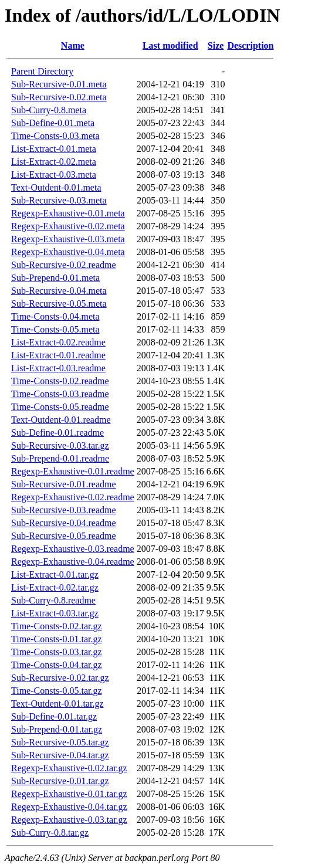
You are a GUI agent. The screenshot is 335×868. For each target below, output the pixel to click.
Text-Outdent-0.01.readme (61, 420)
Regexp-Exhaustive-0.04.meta (68, 252)
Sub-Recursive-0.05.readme (64, 536)
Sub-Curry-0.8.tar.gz (50, 833)
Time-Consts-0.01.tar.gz (57, 639)
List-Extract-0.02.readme (58, 342)
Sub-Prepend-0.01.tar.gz (57, 729)
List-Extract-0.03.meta (54, 174)
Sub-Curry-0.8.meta (49, 110)
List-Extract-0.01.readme (58, 355)
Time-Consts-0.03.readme (60, 394)
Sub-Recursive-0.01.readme (64, 484)
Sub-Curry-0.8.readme (53, 600)
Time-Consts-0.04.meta (55, 316)
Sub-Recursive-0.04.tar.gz (60, 755)
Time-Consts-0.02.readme (60, 381)
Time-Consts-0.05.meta (55, 329)
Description (250, 45)
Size (216, 45)
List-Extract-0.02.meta (54, 162)
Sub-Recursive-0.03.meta (59, 200)
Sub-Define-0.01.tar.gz (54, 716)
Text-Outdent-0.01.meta (56, 187)
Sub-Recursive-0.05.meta (59, 304)
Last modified (170, 45)
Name (73, 45)
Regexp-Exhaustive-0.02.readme (73, 497)
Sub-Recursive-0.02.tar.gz (60, 678)
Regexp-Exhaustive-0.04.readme (73, 562)
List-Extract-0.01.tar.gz (55, 574)
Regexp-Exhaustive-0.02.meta (68, 226)
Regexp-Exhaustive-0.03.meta (68, 239)
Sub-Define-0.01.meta (53, 123)
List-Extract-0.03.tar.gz (55, 613)
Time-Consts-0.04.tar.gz (57, 665)
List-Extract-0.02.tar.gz (55, 587)
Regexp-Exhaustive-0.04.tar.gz (69, 807)
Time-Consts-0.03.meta (55, 136)
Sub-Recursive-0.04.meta (59, 291)
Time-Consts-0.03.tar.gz (57, 652)
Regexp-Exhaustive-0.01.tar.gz (69, 794)
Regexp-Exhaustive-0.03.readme (73, 549)
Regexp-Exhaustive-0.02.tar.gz (69, 768)
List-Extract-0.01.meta (54, 149)
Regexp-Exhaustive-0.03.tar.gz (69, 820)
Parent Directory (42, 71)
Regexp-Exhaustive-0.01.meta (68, 213)
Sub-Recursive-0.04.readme (64, 523)
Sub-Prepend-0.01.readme (60, 458)
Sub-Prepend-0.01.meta (55, 278)
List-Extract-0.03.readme (58, 368)
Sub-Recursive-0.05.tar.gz (60, 742)
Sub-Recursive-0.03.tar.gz (60, 445)
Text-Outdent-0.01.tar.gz (57, 703)
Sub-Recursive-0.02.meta (59, 97)
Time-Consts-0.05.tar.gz (57, 691)
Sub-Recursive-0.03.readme (64, 510)
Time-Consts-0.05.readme (60, 407)
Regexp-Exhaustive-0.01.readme (73, 471)
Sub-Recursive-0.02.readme (64, 265)
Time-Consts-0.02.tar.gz (57, 626)
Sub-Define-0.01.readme (57, 433)
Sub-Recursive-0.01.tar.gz (60, 781)
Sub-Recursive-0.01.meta (59, 84)
